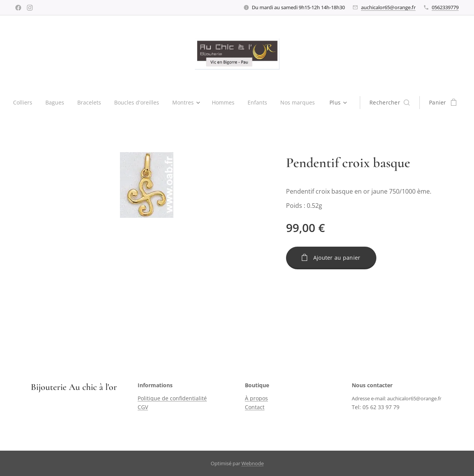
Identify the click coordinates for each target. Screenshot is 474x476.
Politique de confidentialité (172, 399)
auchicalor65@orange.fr (388, 7)
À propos (256, 399)
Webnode (253, 463)
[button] (393, 103)
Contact (255, 407)
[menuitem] (22, 103)
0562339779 (445, 7)
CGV (143, 407)
